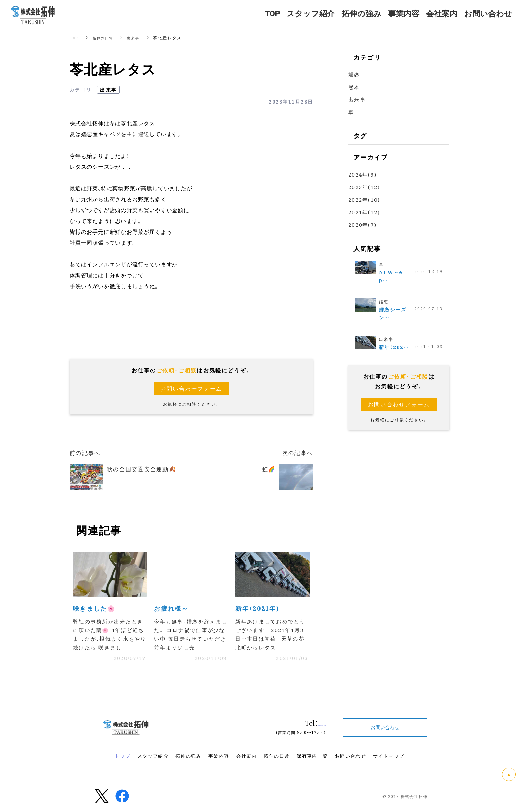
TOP (75, 38)
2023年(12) (364, 187)
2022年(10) (364, 199)
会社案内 (247, 759)
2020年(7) (362, 225)
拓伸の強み (188, 759)
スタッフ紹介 (153, 759)
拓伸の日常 (106, 38)
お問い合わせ (350, 759)
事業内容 (219, 759)
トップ (122, 759)
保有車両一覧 (312, 759)
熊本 (354, 87)
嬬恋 (354, 74)
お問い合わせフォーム (191, 389)
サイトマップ (388, 759)
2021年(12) (364, 212)
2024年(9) (362, 174)
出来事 (139, 38)
